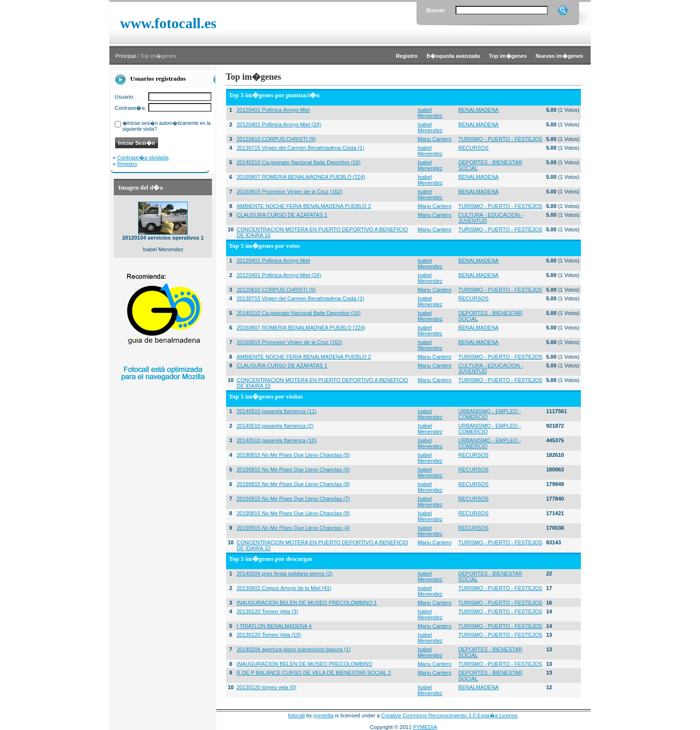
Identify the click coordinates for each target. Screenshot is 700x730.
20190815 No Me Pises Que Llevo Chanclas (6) (293, 469)
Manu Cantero (435, 139)
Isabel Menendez (430, 113)
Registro (127, 164)
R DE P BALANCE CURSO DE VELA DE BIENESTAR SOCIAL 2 (314, 673)
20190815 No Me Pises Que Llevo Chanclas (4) (293, 528)
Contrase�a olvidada (143, 157)
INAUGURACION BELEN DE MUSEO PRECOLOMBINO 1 (307, 603)
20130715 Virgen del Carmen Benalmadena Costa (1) (301, 148)
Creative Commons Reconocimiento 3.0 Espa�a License (449, 715)
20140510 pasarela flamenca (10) (277, 440)
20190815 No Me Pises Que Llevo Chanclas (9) (293, 513)
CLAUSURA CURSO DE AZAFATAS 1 (282, 215)
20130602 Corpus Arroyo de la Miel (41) (284, 588)
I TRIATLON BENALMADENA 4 (274, 626)
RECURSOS (473, 148)
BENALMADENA (479, 110)
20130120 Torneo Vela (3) (267, 611)
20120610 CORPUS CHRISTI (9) (276, 139)
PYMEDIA (425, 727)
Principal (125, 56)
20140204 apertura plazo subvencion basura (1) (294, 649)
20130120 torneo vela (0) (267, 687)
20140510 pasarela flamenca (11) (277, 411)
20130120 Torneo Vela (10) (269, 635)
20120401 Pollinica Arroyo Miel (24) (279, 124)
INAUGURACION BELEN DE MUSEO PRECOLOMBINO (305, 664)
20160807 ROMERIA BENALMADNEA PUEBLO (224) (301, 177)
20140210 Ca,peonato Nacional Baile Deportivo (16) (299, 162)
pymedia (324, 715)
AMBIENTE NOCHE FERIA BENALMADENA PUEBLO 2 (304, 206)
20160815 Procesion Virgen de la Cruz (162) (290, 191)
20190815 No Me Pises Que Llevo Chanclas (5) (293, 455)
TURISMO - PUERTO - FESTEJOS (500, 139)
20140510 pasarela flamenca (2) (275, 426)
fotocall (296, 715)
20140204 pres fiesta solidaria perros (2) (285, 574)
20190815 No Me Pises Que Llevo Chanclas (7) (293, 499)
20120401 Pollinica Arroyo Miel (273, 110)
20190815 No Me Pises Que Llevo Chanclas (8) (293, 484)
